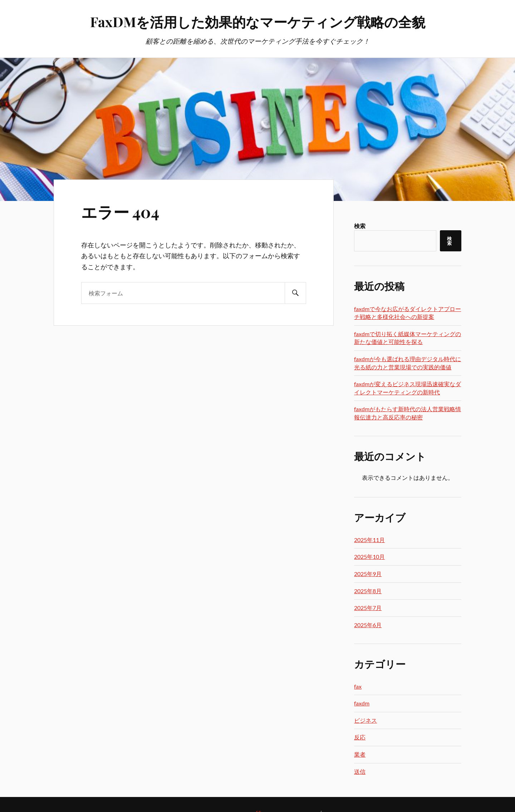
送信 (360, 771)
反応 (360, 737)
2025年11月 (369, 540)
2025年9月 (368, 574)
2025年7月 (368, 608)
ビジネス (366, 720)
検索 (360, 226)
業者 (360, 754)
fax (358, 686)
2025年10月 (369, 557)
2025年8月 (368, 591)
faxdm (362, 703)
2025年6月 (368, 625)
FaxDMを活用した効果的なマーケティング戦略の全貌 (258, 22)
